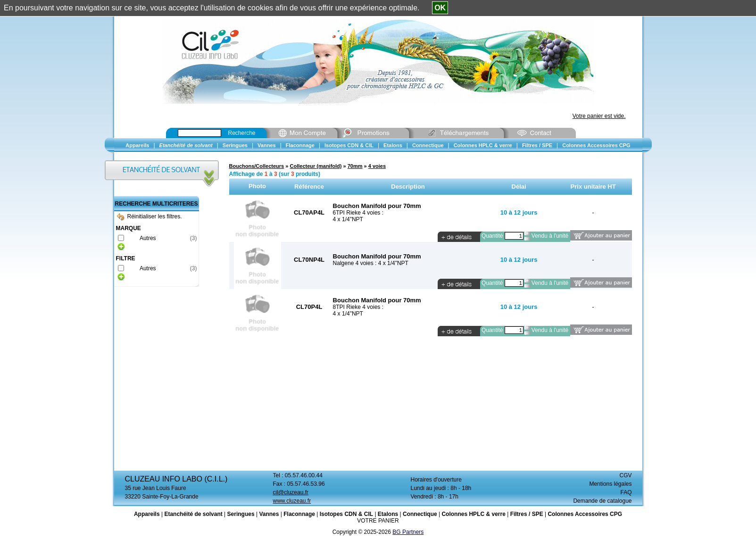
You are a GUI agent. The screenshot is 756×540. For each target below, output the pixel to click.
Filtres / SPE (527, 514)
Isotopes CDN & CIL (346, 514)
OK (440, 8)
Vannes (269, 514)
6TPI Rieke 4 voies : (358, 213)
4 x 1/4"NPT (348, 219)
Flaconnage (299, 514)
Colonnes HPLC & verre (473, 514)
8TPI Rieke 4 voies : (358, 307)
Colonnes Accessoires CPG (585, 514)
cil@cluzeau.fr (291, 492)
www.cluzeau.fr (292, 501)
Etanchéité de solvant (193, 514)
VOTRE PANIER (378, 521)
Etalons (388, 514)
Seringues (241, 514)
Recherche (242, 133)
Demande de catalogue (602, 501)
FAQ (626, 492)
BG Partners (408, 532)
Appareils (147, 514)
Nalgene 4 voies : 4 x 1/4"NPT (371, 263)
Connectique (420, 514)
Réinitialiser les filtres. (150, 216)
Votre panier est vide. (599, 116)
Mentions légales (610, 484)
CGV (625, 475)
